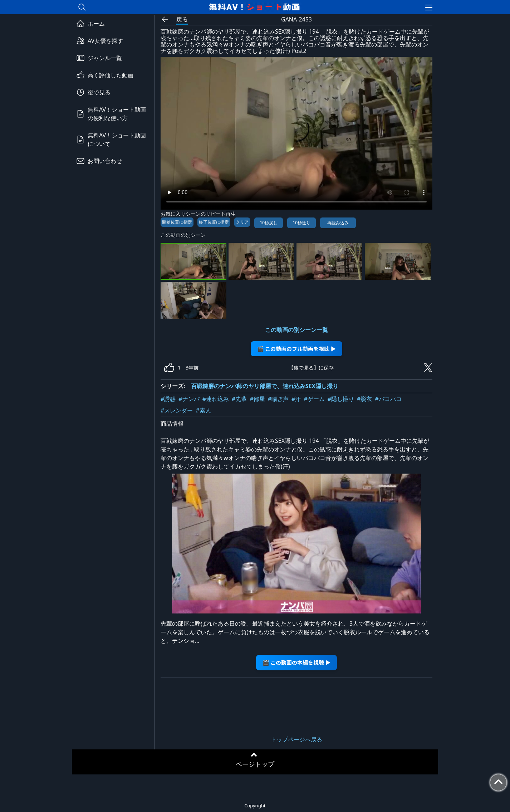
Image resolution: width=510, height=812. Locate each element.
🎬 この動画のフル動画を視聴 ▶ (297, 349)
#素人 (203, 410)
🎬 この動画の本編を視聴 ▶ (297, 662)
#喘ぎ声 (278, 399)
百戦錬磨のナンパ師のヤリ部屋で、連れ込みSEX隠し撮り (265, 386)
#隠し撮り (341, 399)
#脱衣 (364, 399)
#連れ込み (216, 399)
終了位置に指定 (214, 222)
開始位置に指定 (177, 222)
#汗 (296, 399)
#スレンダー (177, 410)
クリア (242, 222)
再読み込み (338, 223)
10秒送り (301, 223)
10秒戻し (269, 223)
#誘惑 (168, 399)
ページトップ (255, 764)
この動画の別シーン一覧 (296, 330)
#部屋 (257, 399)
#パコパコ (388, 399)
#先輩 (239, 399)
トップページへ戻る (296, 739)
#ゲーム (314, 399)
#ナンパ (189, 399)
